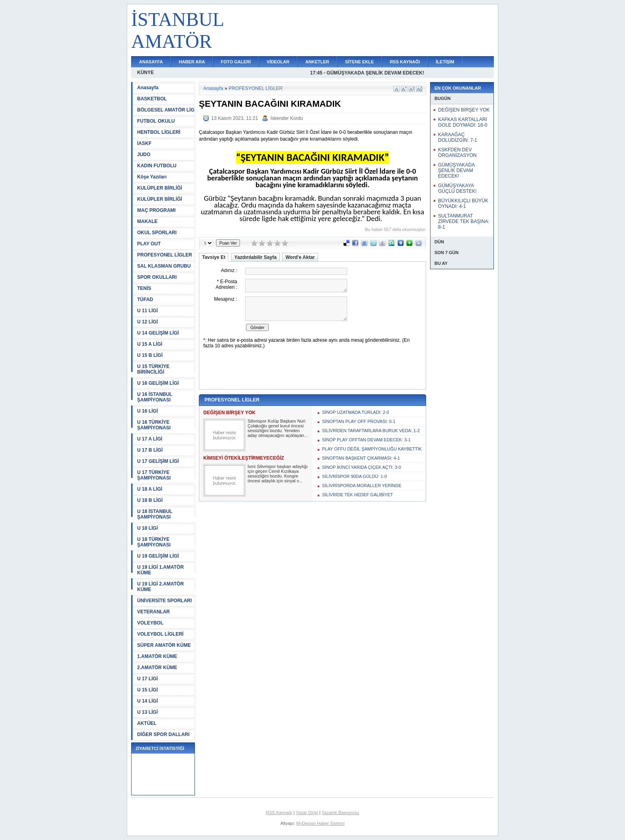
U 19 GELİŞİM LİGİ (158, 556)
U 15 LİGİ (147, 690)
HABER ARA (192, 62)
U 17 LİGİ (147, 679)
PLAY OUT (149, 244)
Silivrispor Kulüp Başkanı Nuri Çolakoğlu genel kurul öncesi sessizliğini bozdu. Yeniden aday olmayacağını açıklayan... (278, 428)
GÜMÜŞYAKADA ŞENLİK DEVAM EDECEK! (456, 170)
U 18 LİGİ (147, 528)
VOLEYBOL (150, 623)
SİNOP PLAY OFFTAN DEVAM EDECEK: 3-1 (366, 440)
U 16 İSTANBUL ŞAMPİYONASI (155, 397)
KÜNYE (145, 72)
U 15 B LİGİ (150, 355)
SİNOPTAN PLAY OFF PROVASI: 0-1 (359, 421)
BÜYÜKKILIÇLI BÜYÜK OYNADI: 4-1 (463, 204)
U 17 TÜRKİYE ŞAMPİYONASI (154, 475)
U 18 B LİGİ (150, 500)
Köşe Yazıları (152, 177)
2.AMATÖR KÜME (157, 668)
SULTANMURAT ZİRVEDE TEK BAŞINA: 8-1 (464, 221)
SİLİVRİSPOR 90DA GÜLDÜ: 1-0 (355, 476)
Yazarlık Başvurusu (340, 813)
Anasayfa (148, 88)
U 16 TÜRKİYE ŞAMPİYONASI (154, 425)
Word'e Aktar (300, 257)
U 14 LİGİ (147, 701)
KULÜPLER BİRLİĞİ (160, 188)
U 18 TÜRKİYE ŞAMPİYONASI (154, 542)
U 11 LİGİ (147, 311)
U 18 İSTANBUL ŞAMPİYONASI (155, 514)
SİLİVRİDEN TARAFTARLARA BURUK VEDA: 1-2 (371, 431)
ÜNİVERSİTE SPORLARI (164, 601)
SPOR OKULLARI (157, 277)
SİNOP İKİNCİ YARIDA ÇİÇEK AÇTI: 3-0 (362, 467)
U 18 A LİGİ (150, 489)
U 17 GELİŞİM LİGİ (158, 461)
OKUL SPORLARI (157, 233)
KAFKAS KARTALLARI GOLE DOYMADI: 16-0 (463, 122)
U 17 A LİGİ (150, 439)
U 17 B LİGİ (150, 450)
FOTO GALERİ (236, 62)
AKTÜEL (147, 723)
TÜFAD (145, 300)
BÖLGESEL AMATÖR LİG (166, 110)
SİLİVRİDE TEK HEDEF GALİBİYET (358, 495)
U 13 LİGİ (147, 712)
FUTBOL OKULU (156, 121)
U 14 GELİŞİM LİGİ (158, 333)
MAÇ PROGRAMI (156, 210)
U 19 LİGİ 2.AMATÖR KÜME (160, 587)
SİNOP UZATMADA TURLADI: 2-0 (356, 412)
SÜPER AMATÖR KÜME (164, 645)
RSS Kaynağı (279, 813)
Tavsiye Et (214, 257)
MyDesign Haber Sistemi (320, 823)
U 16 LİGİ (147, 411)
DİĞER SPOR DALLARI (163, 734)
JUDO (144, 155)
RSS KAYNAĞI (405, 62)
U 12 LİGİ (147, 322)
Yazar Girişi (307, 813)
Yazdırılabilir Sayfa (256, 257)
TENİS (144, 288)
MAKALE (147, 221)
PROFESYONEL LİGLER (165, 255)
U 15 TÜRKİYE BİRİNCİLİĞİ (153, 369)
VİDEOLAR (278, 62)
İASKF (144, 143)
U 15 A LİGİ (150, 344)
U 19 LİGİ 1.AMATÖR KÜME (160, 570)
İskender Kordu (286, 118)
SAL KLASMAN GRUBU (164, 266)
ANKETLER (317, 62)
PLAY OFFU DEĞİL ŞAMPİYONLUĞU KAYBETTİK (372, 449)
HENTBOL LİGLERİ (159, 132)
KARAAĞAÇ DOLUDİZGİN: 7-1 (458, 137)
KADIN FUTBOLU (157, 166)
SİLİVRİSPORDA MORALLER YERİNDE (362, 486)
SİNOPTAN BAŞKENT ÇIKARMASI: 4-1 (361, 458)
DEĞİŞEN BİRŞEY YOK (464, 110)
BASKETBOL (152, 99)
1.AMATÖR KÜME (157, 656)
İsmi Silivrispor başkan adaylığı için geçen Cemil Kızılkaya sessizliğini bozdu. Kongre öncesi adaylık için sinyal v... (278, 474)
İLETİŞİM (445, 62)
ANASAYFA (151, 62)
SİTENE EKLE (360, 62)
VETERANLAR (153, 612)
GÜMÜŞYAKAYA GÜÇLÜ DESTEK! (457, 188)
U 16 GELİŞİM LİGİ (158, 383)
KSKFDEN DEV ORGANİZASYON (457, 153)
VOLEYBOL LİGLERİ (160, 634)
